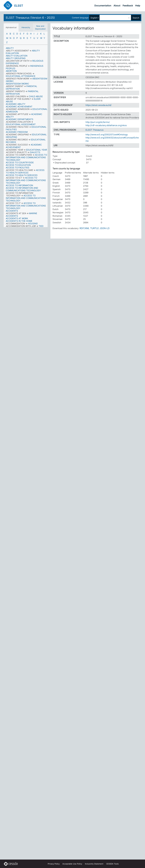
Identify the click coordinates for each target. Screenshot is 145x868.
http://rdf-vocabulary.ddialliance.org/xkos (106, 125)
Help (138, 6)
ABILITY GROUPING (16, 58)
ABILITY (10, 48)
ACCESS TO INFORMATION (19, 185)
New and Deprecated (40, 27)
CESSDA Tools (112, 864)
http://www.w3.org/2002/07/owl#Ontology (107, 135)
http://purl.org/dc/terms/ (98, 122)
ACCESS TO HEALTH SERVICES (22, 175)
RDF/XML (85, 228)
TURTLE (95, 228)
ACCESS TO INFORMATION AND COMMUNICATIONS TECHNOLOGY (23, 189)
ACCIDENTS (12, 211)
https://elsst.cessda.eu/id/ (98, 105)
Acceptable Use (72, 864)
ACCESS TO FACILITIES (18, 168)
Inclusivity (94, 864)
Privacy (54, 864)
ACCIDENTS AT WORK (17, 218)
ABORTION (11, 71)
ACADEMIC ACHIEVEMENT (19, 107)
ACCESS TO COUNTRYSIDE (20, 162)
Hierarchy (26, 27)
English (94, 18)
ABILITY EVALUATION (17, 56)
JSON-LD (105, 228)
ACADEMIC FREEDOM (17, 132)
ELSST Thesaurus (95, 130)
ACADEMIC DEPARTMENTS (20, 119)
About (117, 6)
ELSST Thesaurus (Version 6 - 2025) (30, 18)
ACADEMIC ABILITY (16, 104)
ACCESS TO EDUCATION (18, 165)
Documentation (103, 6)
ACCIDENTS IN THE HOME (19, 221)
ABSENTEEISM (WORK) (17, 84)
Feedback (128, 6)
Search (136, 18)
